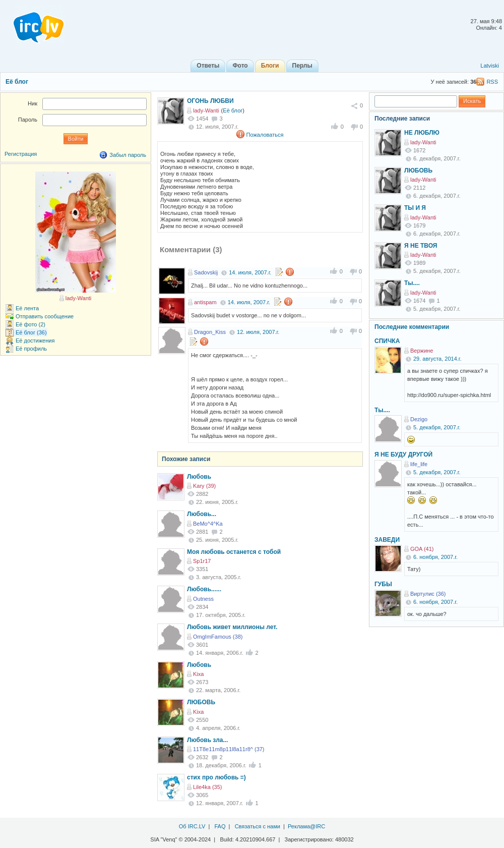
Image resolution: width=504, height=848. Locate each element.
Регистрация (21, 154)
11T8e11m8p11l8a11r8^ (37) (229, 749)
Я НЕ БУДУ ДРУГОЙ (403, 455)
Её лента (27, 308)
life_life (419, 464)
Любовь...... (204, 589)
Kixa (198, 674)
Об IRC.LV (192, 826)
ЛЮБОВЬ (201, 702)
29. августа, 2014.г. (437, 359)
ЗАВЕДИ (387, 540)
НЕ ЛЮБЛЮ (422, 133)
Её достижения (35, 341)
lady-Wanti (206, 110)
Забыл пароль (128, 155)
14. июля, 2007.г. (250, 272)
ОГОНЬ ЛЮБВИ (210, 101)
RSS (492, 82)
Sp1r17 (202, 561)
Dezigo (419, 419)
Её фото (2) (30, 324)
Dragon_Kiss (210, 332)
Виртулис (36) (428, 594)
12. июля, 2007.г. (258, 332)
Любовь (199, 477)
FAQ (220, 826)
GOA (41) (422, 549)
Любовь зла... (207, 740)
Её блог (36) (31, 332)
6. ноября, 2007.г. (435, 557)
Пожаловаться (265, 135)
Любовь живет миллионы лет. (232, 627)
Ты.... (412, 283)
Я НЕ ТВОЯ (421, 246)
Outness (203, 599)
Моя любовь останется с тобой (234, 552)
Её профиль (31, 349)
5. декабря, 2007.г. (437, 427)
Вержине (422, 351)
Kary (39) (204, 486)
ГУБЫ (383, 584)
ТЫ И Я (415, 208)
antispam (205, 302)
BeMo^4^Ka (208, 524)
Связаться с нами (258, 826)
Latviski (490, 66)
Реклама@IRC (306, 826)
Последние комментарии (412, 327)
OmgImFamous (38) (218, 637)
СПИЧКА (387, 341)
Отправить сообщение (45, 316)
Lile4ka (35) (207, 787)
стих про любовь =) (216, 777)
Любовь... (202, 514)
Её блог (17, 82)
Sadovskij (206, 272)
